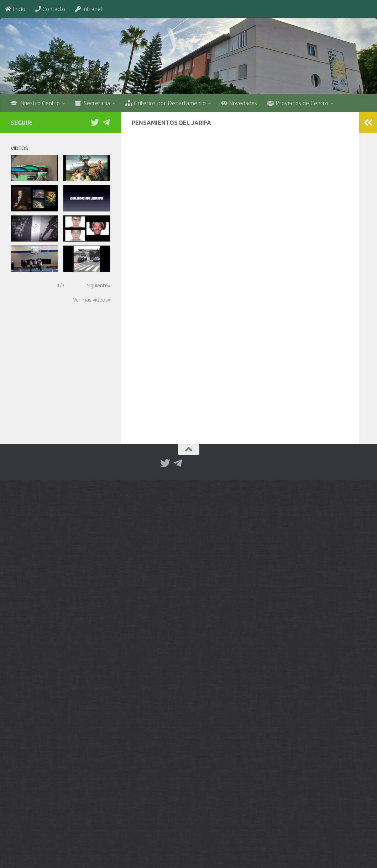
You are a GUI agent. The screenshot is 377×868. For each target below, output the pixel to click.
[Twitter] (95, 122)
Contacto (50, 9)
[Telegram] (106, 122)
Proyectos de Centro (298, 103)
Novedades (239, 103)
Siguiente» (99, 285)
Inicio (15, 9)
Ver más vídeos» (92, 300)
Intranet (89, 9)
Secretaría (93, 103)
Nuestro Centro (35, 103)
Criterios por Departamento (166, 103)
